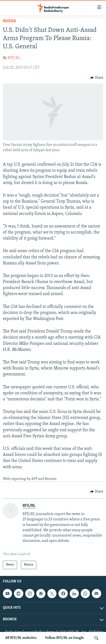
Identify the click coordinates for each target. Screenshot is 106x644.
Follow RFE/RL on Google (65, 638)
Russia (9, 21)
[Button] (97, 78)
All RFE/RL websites (21, 638)
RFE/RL (14, 58)
